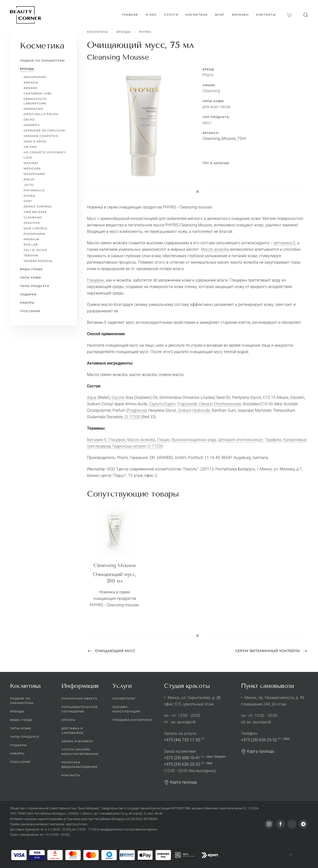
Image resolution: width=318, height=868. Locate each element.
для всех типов (216, 107)
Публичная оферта (79, 699)
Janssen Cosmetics (41, 136)
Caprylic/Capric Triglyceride (173, 404)
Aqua (92, 397)
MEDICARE (32, 168)
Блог (220, 15)
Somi (28, 201)
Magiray (31, 163)
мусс (207, 123)
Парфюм (273, 440)
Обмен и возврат (77, 741)
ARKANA (30, 88)
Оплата (68, 720)
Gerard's (32, 125)
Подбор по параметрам (42, 61)
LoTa (28, 158)
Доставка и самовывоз (72, 731)
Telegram (220, 757)
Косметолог (124, 699)
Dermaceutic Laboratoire (35, 101)
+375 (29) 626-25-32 (182, 764)
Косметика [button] (197, 15)
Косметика (97, 32)
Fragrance (137, 410)
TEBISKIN (31, 255)
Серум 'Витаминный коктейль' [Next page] (271, 651)
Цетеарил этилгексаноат (241, 440)
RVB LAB (31, 245)
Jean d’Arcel (35, 141)
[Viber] (292, 824)
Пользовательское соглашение (79, 709)
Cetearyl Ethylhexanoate (220, 404)
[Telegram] (303, 824)
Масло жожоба (215, 249)
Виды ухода (31, 269)
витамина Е (285, 243)
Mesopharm (34, 174)
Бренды (123, 32)
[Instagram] (269, 824)
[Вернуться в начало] (26, 15)
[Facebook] (280, 824)
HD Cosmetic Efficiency (45, 152)
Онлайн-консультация (126, 709)
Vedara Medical (38, 261)
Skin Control (36, 228)
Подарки (28, 294)
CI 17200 (132, 417)
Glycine (118, 397)
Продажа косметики (132, 720)
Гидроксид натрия (129, 446)
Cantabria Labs (38, 93)
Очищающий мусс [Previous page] (112, 651)
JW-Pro (30, 147)
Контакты (266, 15)
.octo (29, 185)
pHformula (34, 190)
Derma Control (38, 207)
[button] (306, 15)
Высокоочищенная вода (194, 440)
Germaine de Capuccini (44, 130)
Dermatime (33, 109)
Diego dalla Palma (41, 114)
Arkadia (31, 83)
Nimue (29, 179)
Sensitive (32, 223)
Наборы (27, 303)
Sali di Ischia (35, 250)
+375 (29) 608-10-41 (182, 758)
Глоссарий (30, 311)
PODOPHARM (35, 234)
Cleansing (211, 91)
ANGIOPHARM (35, 77)
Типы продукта (35, 286)
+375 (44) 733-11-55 (182, 740)
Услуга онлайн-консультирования (80, 752)
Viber (209, 757)
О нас (151, 15)
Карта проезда (180, 782)
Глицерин (96, 280)
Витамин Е (97, 440)
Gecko (29, 120)
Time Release (35, 212)
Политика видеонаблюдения (79, 765)
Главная (130, 15)
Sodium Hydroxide (194, 410)
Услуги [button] (171, 15)
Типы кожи (30, 278)
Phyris (145, 32)
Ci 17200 (155, 446)
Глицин (163, 440)
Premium (32, 239)
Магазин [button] (240, 15)
